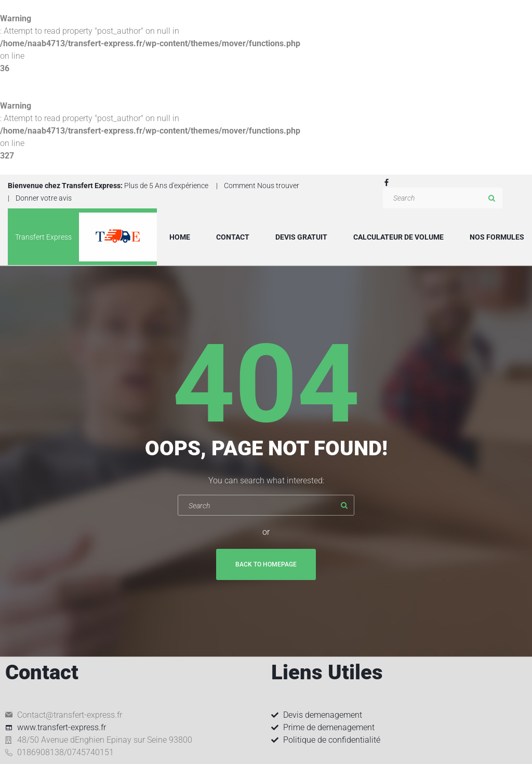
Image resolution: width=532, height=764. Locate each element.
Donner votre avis (44, 198)
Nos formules (497, 237)
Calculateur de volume (398, 237)
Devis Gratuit (301, 237)
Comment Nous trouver (262, 186)
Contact (233, 237)
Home (180, 237)
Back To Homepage (266, 564)
